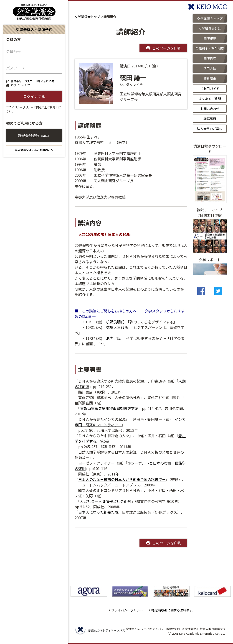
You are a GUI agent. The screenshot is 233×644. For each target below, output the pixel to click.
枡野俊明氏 (115, 322)
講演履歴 (210, 119)
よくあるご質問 (210, 99)
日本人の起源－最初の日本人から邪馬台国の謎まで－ (122, 479)
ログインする (34, 96)
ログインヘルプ (20, 85)
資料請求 (210, 79)
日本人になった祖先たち (98, 512)
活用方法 (210, 69)
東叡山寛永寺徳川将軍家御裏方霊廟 (109, 408)
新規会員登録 (34, 135)
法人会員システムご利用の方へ (34, 150)
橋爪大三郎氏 (117, 327)
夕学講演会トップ (87, 17)
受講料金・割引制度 (210, 49)
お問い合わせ (210, 109)
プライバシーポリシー (20, 107)
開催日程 (210, 59)
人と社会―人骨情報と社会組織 (106, 501)
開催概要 (210, 38)
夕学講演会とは (210, 28)
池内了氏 (113, 338)
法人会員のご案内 (210, 129)
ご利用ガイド (210, 89)
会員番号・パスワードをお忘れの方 (33, 81)
